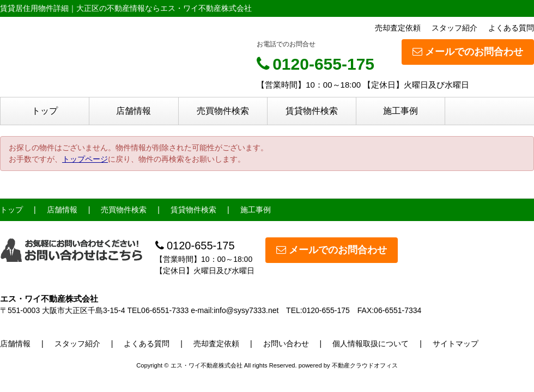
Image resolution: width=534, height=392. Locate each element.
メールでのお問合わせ (468, 52)
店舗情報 (133, 111)
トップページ (85, 159)
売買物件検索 (223, 111)
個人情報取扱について (371, 344)
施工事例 (400, 111)
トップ (45, 111)
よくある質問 (511, 28)
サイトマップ (456, 344)
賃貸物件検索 (312, 111)
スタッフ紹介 (454, 28)
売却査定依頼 (398, 28)
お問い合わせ (286, 344)
